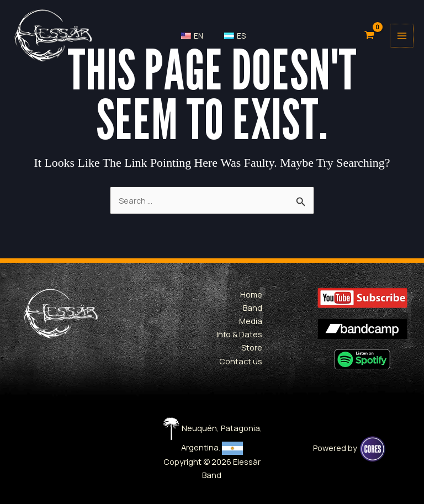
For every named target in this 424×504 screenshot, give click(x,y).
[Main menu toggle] (400, 35)
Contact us (241, 361)
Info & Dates (239, 334)
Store (252, 347)
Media (251, 321)
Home (251, 294)
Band (253, 307)
